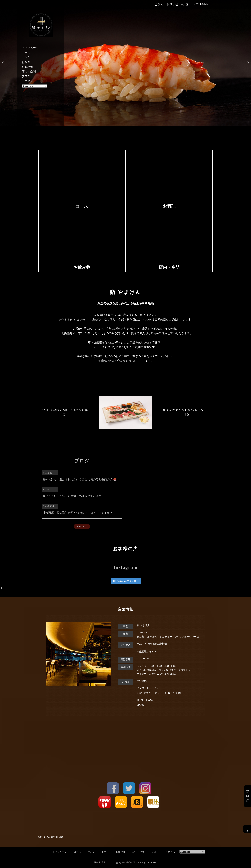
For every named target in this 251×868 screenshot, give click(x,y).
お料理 (26, 62)
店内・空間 (29, 72)
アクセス (27, 81)
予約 (247, 829)
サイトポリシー (102, 862)
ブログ (26, 76)
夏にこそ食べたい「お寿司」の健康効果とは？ (72, 496)
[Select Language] (35, 86)
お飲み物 (27, 67)
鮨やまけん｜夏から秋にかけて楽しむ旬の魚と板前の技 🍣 (80, 479)
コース (26, 52)
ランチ (26, 57)
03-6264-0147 (144, 659)
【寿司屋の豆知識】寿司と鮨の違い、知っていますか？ (78, 513)
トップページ (30, 48)
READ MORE (82, 526)
